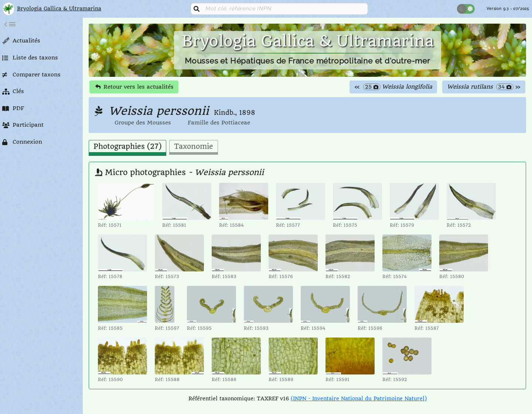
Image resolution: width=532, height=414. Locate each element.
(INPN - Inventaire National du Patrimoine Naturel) (359, 398)
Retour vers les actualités (134, 87)
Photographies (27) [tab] (127, 147)
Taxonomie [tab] (194, 147)
